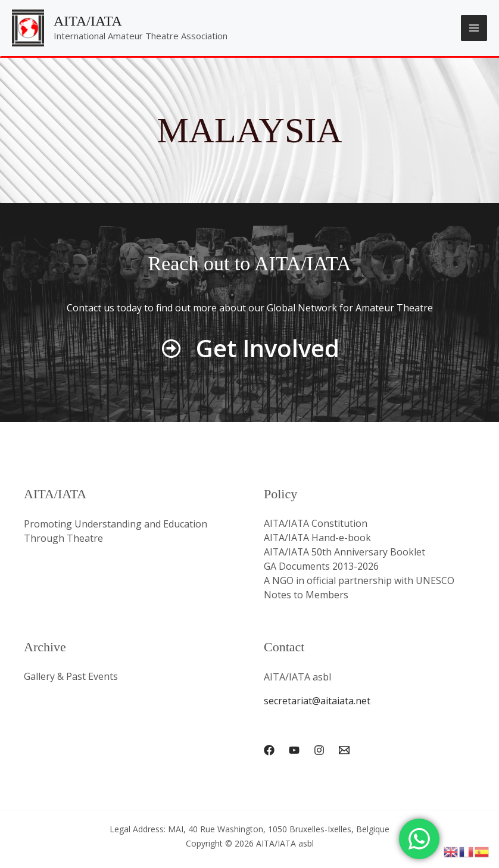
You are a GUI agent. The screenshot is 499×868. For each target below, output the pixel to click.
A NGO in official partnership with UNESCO (359, 581)
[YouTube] (294, 750)
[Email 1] (344, 750)
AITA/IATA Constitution (316, 524)
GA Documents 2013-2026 (321, 567)
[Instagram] (319, 750)
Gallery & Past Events (71, 677)
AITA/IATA (88, 21)
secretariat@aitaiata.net (317, 701)
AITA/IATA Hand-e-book (318, 538)
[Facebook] (269, 750)
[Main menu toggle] (474, 28)
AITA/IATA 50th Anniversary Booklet (345, 552)
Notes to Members (306, 595)
